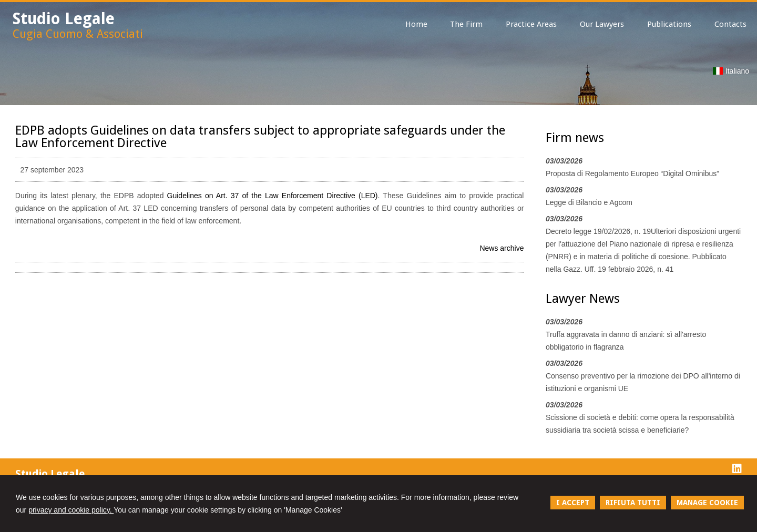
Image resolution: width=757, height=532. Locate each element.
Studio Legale (64, 19)
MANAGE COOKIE (707, 503)
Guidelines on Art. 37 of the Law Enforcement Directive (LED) (273, 196)
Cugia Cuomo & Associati (78, 34)
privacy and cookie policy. (71, 510)
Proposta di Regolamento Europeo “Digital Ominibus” (632, 173)
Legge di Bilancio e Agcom (589, 202)
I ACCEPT (573, 503)
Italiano (731, 71)
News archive (502, 248)
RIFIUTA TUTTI (633, 503)
